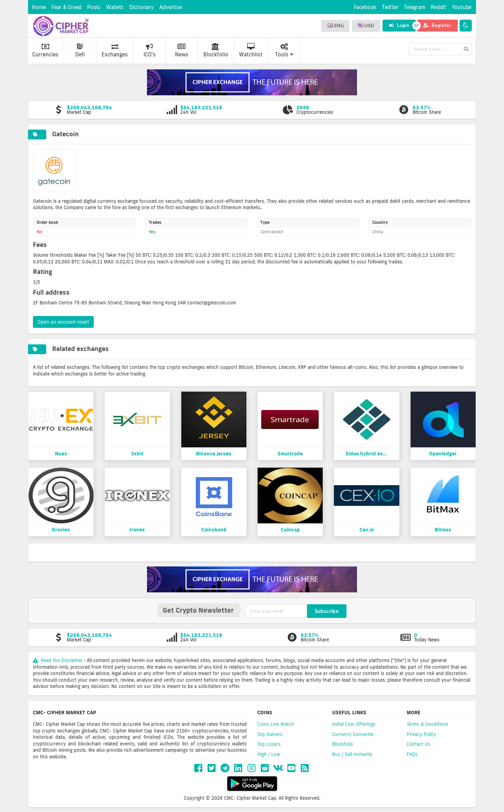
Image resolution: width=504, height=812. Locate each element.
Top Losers (269, 744)
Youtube (462, 7)
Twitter (390, 7)
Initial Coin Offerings (354, 724)
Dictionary (141, 7)
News (182, 50)
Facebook (365, 7)
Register (437, 25)
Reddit (439, 7)
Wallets (115, 7)
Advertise (171, 7)
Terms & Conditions (428, 724)
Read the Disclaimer (59, 660)
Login (399, 25)
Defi (80, 50)
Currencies (45, 50)
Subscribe (327, 611)
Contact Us (419, 744)
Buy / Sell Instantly (352, 754)
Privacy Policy (421, 734)
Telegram (415, 7)
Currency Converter (353, 734)
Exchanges (115, 50)
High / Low (269, 754)
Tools (284, 50)
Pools (94, 7)
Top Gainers (270, 734)
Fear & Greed (66, 7)
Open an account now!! (63, 322)
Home (39, 7)
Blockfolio (216, 50)
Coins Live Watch (276, 724)
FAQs (412, 754)
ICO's (150, 50)
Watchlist (251, 50)
